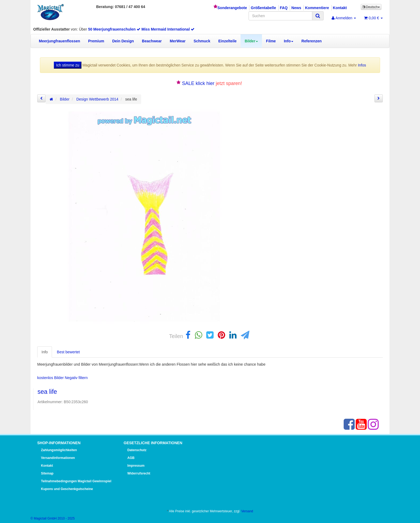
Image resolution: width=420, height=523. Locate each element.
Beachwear (152, 41)
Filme (271, 41)
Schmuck (202, 41)
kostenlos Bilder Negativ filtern (62, 378)
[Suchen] (280, 16)
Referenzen (311, 41)
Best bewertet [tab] (68, 352)
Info (289, 41)
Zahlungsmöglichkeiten (59, 450)
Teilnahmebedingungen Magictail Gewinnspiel (76, 481)
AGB (131, 458)
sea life (47, 392)
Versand (247, 511)
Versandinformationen (58, 458)
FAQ (284, 8)
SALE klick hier (198, 83)
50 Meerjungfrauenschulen (114, 29)
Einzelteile (227, 41)
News (296, 8)
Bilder (251, 41)
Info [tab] (45, 352)
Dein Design (123, 41)
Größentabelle (263, 8)
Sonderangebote (232, 8)
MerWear (178, 41)
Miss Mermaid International (168, 29)
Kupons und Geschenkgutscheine (67, 489)
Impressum (136, 466)
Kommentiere (317, 8)
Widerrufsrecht (139, 473)
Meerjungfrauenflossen (59, 41)
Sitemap (47, 473)
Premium (96, 41)
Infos (362, 65)
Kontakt (340, 8)
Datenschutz (137, 450)
